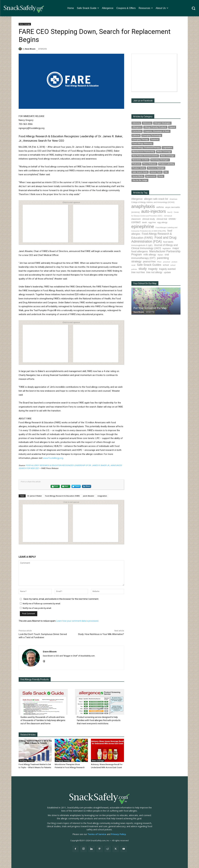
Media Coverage (164, 152)
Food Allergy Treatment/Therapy (146, 148)
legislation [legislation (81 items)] (167, 248)
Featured (155, 139)
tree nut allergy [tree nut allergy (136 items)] (154, 272)
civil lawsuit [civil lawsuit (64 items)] (168, 216)
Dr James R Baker (35, 496)
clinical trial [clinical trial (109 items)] (162, 219)
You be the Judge (140, 180)
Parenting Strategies (160, 160)
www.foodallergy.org (53, 458)
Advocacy (147, 123)
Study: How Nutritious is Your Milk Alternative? (101, 634)
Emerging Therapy (27, 761)
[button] (193, 8)
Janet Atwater (89, 496)
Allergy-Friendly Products (155, 127)
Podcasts (136, 164)
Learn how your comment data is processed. (78, 621)
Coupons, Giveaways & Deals (157, 131)
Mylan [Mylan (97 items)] (160, 255)
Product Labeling (166, 164)
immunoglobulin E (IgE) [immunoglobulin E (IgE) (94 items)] (142, 245)
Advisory (136, 123)
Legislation (167, 148)
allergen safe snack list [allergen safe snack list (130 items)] (156, 199)
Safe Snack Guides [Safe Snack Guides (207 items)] (149, 265)
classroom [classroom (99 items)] (136, 219)
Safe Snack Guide (140, 172)
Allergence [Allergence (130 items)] (137, 199)
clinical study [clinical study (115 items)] (149, 219)
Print (55, 487)
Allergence (137, 127)
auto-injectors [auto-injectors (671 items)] (154, 211)
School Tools (156, 172)
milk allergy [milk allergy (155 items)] (150, 255)
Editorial (136, 135)
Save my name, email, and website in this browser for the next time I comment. (61, 599)
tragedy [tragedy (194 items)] (153, 269)
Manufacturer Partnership (143, 152)
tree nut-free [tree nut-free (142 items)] (138, 272)
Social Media (138, 176)
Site (166, 172)
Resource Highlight (156, 168)
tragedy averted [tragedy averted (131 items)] (167, 269)
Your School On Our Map (145, 283)
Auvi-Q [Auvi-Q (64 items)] (170, 212)
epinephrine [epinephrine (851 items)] (143, 227)
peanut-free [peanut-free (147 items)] (149, 261)
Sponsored (151, 176)
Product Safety (139, 168)
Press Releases (150, 164)
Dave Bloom (30, 49)
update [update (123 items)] (167, 272)
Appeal (172, 127)
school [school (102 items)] (166, 265)
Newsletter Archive (141, 160)
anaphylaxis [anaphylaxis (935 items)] (143, 206)
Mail (65, 487)
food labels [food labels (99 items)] (168, 242)
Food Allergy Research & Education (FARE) (62, 496)
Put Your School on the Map (150, 308)
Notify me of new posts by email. (37, 608)
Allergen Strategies (162, 123)
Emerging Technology (152, 135)
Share (87, 486)
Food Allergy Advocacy (142, 143)
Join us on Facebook (143, 101)
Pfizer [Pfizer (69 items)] (159, 262)
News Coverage (25, 24)
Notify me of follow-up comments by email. (42, 604)
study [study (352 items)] (143, 269)
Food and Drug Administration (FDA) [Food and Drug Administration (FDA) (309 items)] (154, 239)
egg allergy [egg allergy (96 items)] (162, 222)
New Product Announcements (145, 156)
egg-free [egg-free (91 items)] (152, 222)
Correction (137, 131)
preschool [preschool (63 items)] (167, 262)
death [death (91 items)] (145, 222)
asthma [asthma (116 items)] (160, 207)
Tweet (76, 487)
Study (161, 176)
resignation (102, 496)
